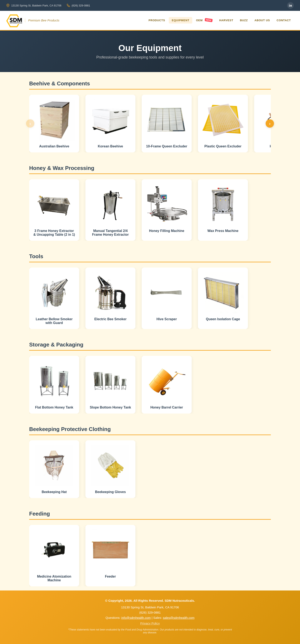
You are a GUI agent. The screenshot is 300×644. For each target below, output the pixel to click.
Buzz (244, 20)
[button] (54, 124)
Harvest (226, 20)
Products (157, 20)
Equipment (180, 20)
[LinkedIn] (290, 5)
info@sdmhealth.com (136, 618)
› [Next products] (270, 123)
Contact (284, 20)
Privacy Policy (150, 623)
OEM (204, 20)
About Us (262, 20)
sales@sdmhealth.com (179, 618)
